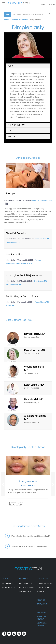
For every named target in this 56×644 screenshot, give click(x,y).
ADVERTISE (41, 592)
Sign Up (52, 4)
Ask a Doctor (25, 592)
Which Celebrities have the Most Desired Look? (30, 536)
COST (10, 131)
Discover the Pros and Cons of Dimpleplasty (29, 546)
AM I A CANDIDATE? (16, 125)
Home (6, 20)
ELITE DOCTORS (43, 588)
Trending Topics (9, 588)
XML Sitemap (42, 612)
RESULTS (11, 136)
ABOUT (11, 66)
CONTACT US (42, 604)
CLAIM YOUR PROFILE (45, 584)
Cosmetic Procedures (19, 20)
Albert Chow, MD (28, 485)
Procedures (7, 584)
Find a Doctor (26, 584)
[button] (3, 484)
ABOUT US (41, 600)
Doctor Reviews (26, 588)
